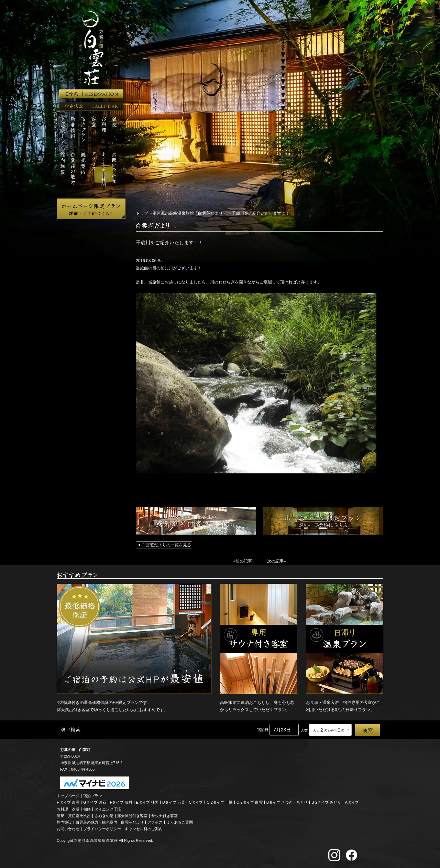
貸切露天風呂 (79, 816)
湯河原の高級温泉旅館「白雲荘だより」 (190, 213)
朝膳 (87, 809)
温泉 (60, 816)
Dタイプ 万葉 (174, 802)
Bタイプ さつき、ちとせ (287, 802)
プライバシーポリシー (102, 829)
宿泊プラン (93, 796)
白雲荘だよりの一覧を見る (166, 545)
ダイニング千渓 (108, 809)
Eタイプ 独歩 (147, 802)
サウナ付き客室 (164, 816)
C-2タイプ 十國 (220, 802)
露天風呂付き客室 (132, 816)
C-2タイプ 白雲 (250, 802)
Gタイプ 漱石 (95, 802)
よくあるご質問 (180, 822)
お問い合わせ (68, 829)
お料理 (62, 809)
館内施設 (64, 822)
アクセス (155, 822)
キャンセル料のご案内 (144, 829)
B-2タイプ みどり (326, 802)
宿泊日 (263, 730)
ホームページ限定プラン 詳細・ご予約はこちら (91, 209)
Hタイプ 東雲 (68, 802)
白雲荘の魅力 (87, 822)
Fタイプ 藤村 (121, 802)
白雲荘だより (132, 822)
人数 (304, 730)
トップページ (68, 796)
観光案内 (110, 822)
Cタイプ (196, 802)
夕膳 (76, 809)
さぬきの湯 (104, 816)
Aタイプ (352, 802)
